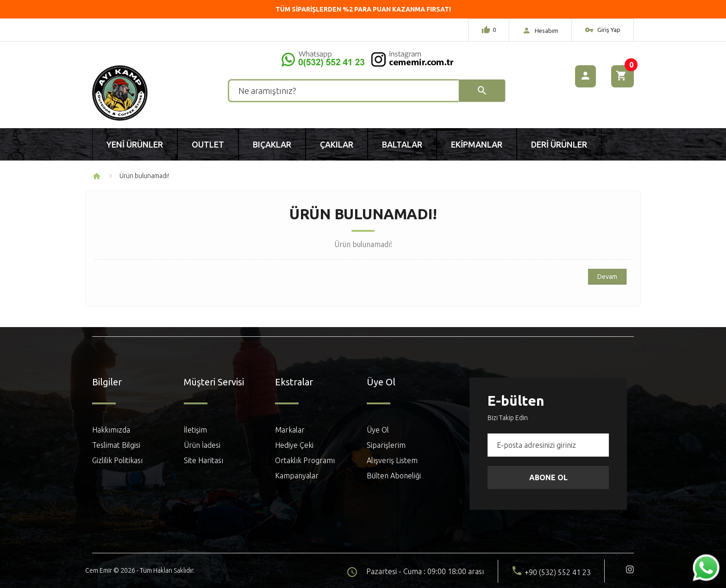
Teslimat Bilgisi (116, 445)
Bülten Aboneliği (394, 476)
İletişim (195, 430)
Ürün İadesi (202, 445)
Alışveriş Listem (392, 460)
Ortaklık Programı (305, 460)
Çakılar (337, 144)
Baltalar (402, 144)
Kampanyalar (297, 476)
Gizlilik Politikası (117, 460)
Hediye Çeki (294, 445)
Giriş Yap (603, 31)
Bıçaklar (272, 144)
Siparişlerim (386, 445)
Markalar (290, 430)
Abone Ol (548, 477)
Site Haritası (203, 460)
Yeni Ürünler (135, 144)
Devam (607, 277)
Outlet (208, 144)
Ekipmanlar (477, 144)
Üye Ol (378, 430)
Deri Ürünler (559, 144)
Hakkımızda (111, 430)
